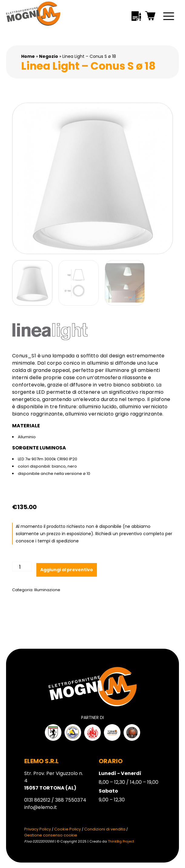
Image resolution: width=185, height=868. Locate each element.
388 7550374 (71, 800)
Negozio (49, 56)
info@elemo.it (41, 807)
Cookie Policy (68, 829)
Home (28, 56)
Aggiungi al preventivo (67, 570)
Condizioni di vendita (105, 829)
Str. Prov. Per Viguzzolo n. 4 (54, 781)
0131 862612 (37, 800)
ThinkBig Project (121, 841)
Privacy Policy (38, 829)
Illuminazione (47, 590)
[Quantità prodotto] (22, 567)
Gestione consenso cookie (51, 835)
